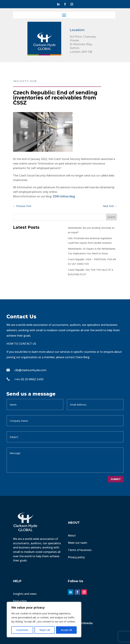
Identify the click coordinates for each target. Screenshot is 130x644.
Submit (116, 479)
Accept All (66, 630)
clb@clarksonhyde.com (30, 370)
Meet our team (78, 543)
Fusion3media (84, 623)
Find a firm (20, 601)
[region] (44, 620)
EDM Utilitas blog (64, 196)
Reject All (45, 630)
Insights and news (25, 594)
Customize (22, 630)
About (72, 535)
